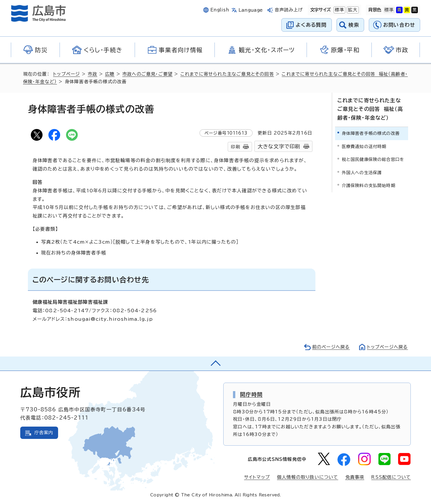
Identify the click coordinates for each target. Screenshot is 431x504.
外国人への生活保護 (362, 173)
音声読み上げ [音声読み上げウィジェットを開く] (289, 10)
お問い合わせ (399, 25)
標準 (339, 10)
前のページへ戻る (331, 347)
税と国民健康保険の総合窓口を (373, 159)
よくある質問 (311, 25)
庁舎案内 (44, 433)
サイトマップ (257, 477)
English (220, 10)
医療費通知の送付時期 (364, 146)
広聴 (110, 74)
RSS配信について (391, 477)
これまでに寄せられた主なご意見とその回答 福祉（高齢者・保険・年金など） (370, 109)
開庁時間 (251, 394)
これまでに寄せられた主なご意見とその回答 (227, 74)
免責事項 (355, 477)
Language (251, 10)
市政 (92, 74)
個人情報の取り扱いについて (308, 477)
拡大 (352, 10)
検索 (354, 25)
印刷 (235, 147)
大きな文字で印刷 (279, 146)
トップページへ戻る (388, 347)
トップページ (66, 74)
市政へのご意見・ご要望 (147, 74)
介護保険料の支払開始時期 (369, 185)
